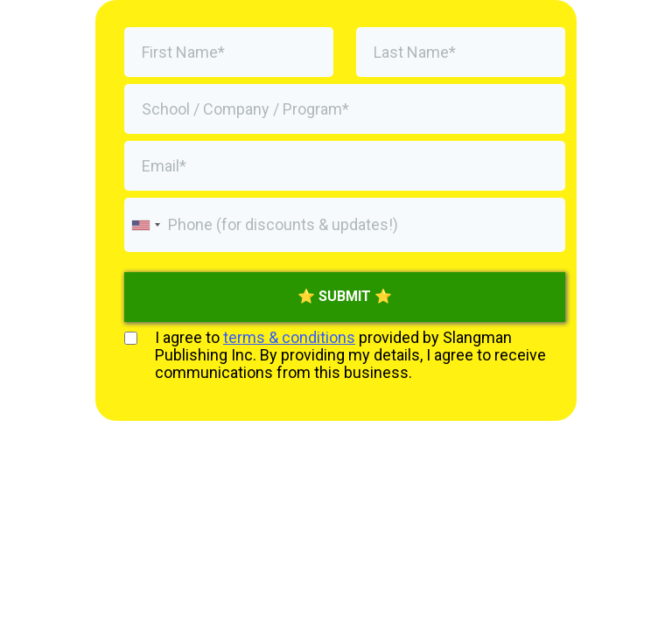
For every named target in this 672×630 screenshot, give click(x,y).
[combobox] (145, 225)
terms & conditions (289, 337)
